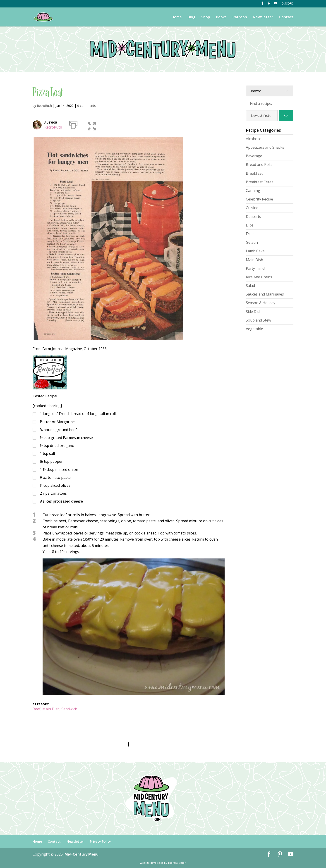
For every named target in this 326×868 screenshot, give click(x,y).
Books (221, 17)
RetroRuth (44, 106)
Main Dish (51, 709)
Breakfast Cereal (260, 182)
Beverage (254, 156)
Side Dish (254, 312)
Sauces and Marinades (265, 294)
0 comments (86, 106)
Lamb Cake (255, 251)
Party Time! (255, 268)
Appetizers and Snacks (265, 147)
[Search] (286, 116)
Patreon (240, 17)
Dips (250, 225)
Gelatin (252, 242)
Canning (253, 191)
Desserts (253, 217)
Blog (192, 17)
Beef (37, 709)
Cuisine (252, 208)
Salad (250, 286)
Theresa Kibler (177, 863)
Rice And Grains (259, 277)
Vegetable (254, 329)
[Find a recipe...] (270, 103)
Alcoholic (253, 139)
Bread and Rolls (259, 165)
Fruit (250, 234)
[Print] (73, 124)
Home (177, 17)
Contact (286, 17)
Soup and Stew (258, 320)
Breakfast (254, 173)
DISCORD (288, 4)
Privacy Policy (100, 841)
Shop (206, 17)
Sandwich (69, 709)
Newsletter (263, 17)
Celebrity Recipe (259, 199)
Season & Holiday (261, 303)
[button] (89, 124)
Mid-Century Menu (81, 854)
